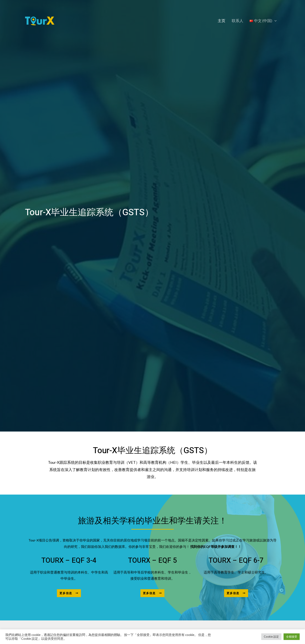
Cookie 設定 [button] (271, 637)
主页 (223, 21)
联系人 (238, 21)
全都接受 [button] (292, 637)
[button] (69, 593)
